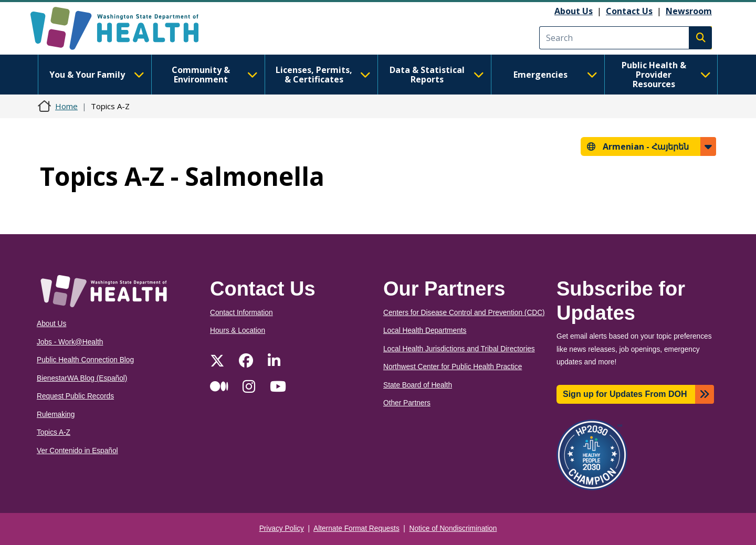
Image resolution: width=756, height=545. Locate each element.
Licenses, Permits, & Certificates (323, 75)
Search (700, 38)
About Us (574, 11)
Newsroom (689, 11)
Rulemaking (56, 415)
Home (66, 106)
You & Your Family (97, 75)
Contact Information (241, 313)
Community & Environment (215, 75)
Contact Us (629, 11)
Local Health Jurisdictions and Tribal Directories (459, 349)
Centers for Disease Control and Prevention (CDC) (464, 313)
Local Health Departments (425, 331)
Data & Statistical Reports (437, 75)
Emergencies (555, 75)
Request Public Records (75, 396)
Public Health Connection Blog (85, 360)
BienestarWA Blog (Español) (82, 378)
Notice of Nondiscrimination (453, 528)
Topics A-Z (54, 432)
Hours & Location (238, 331)
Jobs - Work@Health (70, 342)
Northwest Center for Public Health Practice (453, 367)
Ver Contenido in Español (77, 451)
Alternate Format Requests (356, 528)
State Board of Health (418, 385)
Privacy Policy (282, 528)
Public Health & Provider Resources (666, 75)
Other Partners (407, 403)
